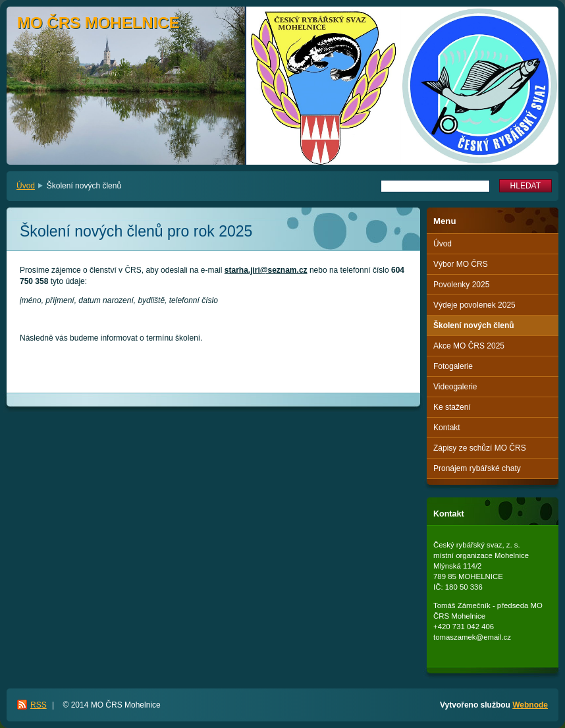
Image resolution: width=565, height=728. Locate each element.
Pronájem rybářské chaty (477, 468)
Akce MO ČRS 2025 (469, 346)
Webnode (530, 705)
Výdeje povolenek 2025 (474, 305)
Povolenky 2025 (461, 285)
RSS (39, 705)
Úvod (26, 186)
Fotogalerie (453, 366)
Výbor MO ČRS (461, 264)
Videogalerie (455, 387)
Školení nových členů (474, 325)
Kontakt (447, 428)
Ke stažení (452, 407)
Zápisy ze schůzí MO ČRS (480, 448)
